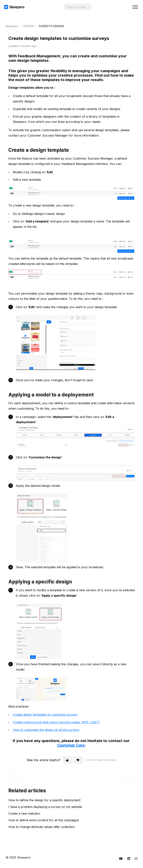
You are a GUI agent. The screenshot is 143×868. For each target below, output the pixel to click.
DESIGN (28, 26)
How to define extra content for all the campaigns (44, 820)
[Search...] (78, 7)
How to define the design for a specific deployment (44, 800)
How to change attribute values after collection (42, 827)
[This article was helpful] (68, 760)
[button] (135, 7)
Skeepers (12, 26)
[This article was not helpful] (78, 760)
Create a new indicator (24, 813)
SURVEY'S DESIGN (51, 26)
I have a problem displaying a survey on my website (45, 807)
